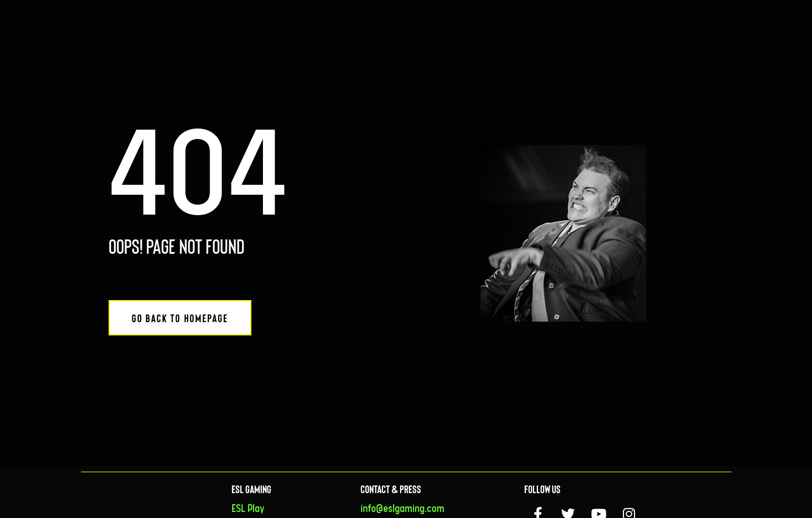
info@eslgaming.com (402, 509)
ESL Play (248, 509)
